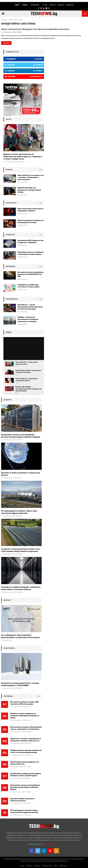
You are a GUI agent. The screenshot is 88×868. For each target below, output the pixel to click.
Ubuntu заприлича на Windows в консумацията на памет (31, 221)
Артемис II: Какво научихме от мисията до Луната (23, 800)
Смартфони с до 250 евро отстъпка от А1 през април (28, 286)
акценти (7, 400)
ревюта (9, 170)
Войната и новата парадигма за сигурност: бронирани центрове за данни (25, 716)
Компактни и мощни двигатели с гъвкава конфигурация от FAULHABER (20, 684)
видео (9, 332)
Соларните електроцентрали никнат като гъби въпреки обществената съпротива (20, 550)
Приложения (12, 299)
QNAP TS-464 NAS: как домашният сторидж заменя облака (29, 190)
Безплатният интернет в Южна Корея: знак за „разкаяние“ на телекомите (26, 728)
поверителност (47, 866)
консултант (11, 203)
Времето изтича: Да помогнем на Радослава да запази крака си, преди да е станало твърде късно (23, 157)
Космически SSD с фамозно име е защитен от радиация (30, 241)
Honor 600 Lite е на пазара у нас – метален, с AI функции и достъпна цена (31, 177)
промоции (10, 266)
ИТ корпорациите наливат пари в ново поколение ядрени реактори (19, 512)
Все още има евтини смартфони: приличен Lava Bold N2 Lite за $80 (31, 274)
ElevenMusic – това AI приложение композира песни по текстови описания (30, 307)
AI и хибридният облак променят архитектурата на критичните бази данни (20, 636)
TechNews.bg (7, 32)
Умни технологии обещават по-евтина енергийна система (35, 29)
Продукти (10, 235)
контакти (52, 5)
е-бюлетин (70, 5)
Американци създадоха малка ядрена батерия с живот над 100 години (26, 775)
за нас (45, 5)
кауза (8, 119)
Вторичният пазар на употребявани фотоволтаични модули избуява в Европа (21, 436)
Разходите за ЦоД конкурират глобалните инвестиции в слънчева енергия (21, 588)
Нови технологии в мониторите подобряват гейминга (30, 210)
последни (8, 696)
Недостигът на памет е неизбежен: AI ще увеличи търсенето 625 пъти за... (26, 740)
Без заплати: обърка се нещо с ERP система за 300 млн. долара (25, 703)
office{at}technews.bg (52, 844)
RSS (56, 866)
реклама (61, 5)
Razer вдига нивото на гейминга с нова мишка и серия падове (30, 253)
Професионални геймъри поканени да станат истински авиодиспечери (26, 751)
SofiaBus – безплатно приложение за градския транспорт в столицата (28, 319)
